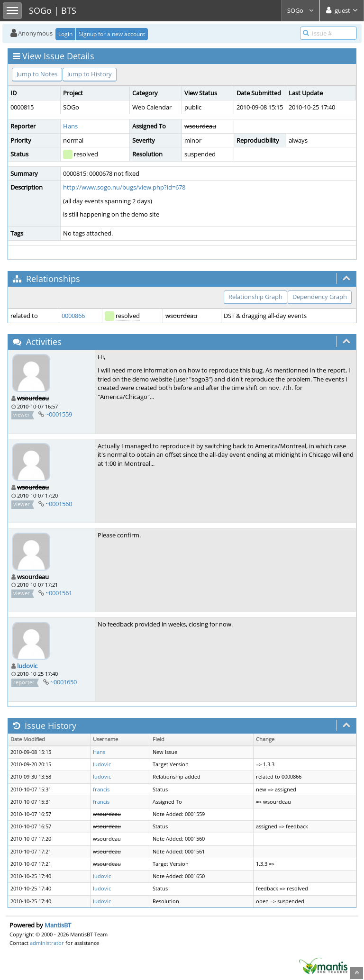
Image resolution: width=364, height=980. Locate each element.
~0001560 (59, 504)
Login (65, 34)
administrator (47, 943)
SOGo (301, 10)
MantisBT (58, 925)
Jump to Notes (37, 74)
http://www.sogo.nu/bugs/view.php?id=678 (124, 187)
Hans (70, 126)
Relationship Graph (255, 297)
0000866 (73, 316)
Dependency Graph (320, 297)
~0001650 (64, 682)
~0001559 (59, 414)
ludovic (27, 666)
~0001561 (59, 593)
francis (101, 789)
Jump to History (90, 74)
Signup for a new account (112, 34)
